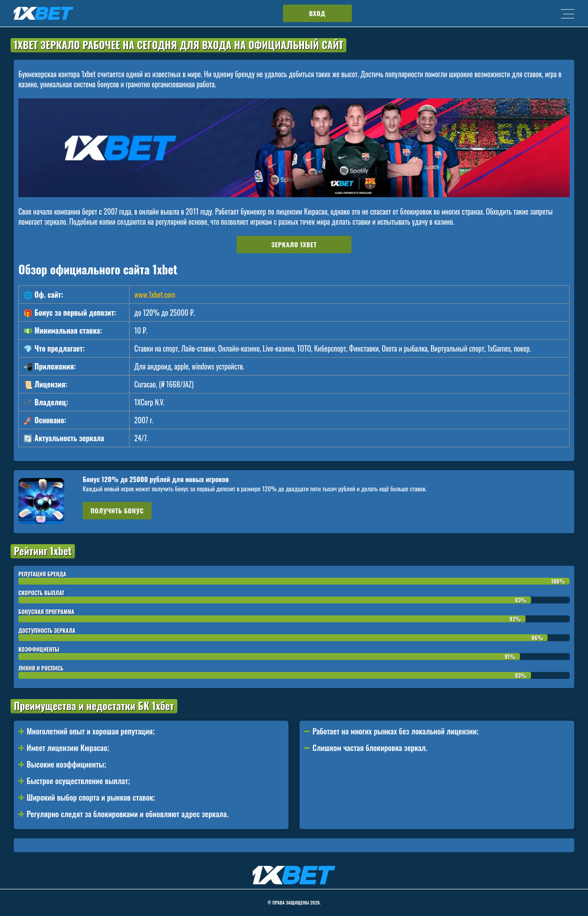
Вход (317, 13)
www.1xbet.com (155, 295)
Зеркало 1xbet (294, 244)
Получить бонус (117, 510)
